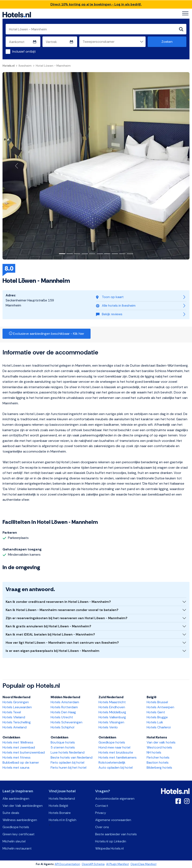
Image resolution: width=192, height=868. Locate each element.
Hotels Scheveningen (67, 722)
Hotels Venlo (108, 727)
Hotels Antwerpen (160, 707)
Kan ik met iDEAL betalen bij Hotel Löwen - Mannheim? (50, 634)
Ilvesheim (25, 66)
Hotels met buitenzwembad (24, 752)
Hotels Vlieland (14, 717)
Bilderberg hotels (159, 767)
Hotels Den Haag (63, 712)
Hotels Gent (156, 712)
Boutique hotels (63, 742)
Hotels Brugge (157, 717)
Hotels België (58, 806)
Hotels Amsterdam (65, 702)
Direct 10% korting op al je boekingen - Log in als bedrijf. (96, 4)
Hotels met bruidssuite (116, 752)
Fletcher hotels (158, 757)
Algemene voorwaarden (113, 820)
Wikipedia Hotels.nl (109, 848)
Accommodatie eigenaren (115, 799)
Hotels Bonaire (60, 813)
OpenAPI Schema (93, 864)
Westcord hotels (159, 747)
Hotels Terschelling (17, 722)
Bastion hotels (158, 762)
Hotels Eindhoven (112, 707)
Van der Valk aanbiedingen (23, 806)
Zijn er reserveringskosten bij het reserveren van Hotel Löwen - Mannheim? (67, 618)
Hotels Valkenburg (112, 717)
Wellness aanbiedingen (20, 820)
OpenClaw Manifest (143, 864)
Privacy (101, 813)
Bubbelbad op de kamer (21, 762)
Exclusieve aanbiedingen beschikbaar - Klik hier (47, 334)
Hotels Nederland (62, 799)
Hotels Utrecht (62, 717)
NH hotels (154, 752)
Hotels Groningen (16, 702)
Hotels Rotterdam (64, 707)
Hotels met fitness (17, 757)
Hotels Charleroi (159, 727)
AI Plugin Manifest (118, 864)
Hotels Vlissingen (111, 722)
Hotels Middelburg (112, 712)
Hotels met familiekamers (118, 757)
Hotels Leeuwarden (17, 707)
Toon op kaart (110, 297)
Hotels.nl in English (63, 820)
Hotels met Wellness (18, 742)
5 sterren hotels (63, 747)
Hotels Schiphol (62, 727)
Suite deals (11, 813)
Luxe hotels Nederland (68, 752)
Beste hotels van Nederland (72, 757)
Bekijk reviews (109, 314)
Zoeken (167, 42)
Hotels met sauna (16, 767)
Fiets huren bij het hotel (68, 767)
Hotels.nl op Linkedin (111, 841)
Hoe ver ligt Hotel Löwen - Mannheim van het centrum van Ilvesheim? (62, 643)
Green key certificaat (19, 834)
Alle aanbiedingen (16, 799)
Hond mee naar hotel (114, 747)
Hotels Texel (12, 712)
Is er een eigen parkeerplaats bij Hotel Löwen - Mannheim (52, 651)
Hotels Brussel (157, 702)
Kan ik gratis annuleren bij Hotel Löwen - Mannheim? (48, 626)
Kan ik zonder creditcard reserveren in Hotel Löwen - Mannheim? (58, 602)
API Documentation (67, 864)
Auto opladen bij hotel (116, 767)
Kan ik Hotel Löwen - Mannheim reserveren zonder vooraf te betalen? (62, 610)
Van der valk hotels (161, 742)
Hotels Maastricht (112, 702)
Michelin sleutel (14, 841)
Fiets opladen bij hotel (67, 762)
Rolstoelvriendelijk (112, 762)
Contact (102, 806)
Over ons (102, 827)
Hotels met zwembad (19, 747)
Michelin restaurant (17, 848)
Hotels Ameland (15, 727)
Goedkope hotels (112, 742)
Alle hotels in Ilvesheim (116, 306)
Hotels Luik (155, 722)
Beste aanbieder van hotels (116, 834)
